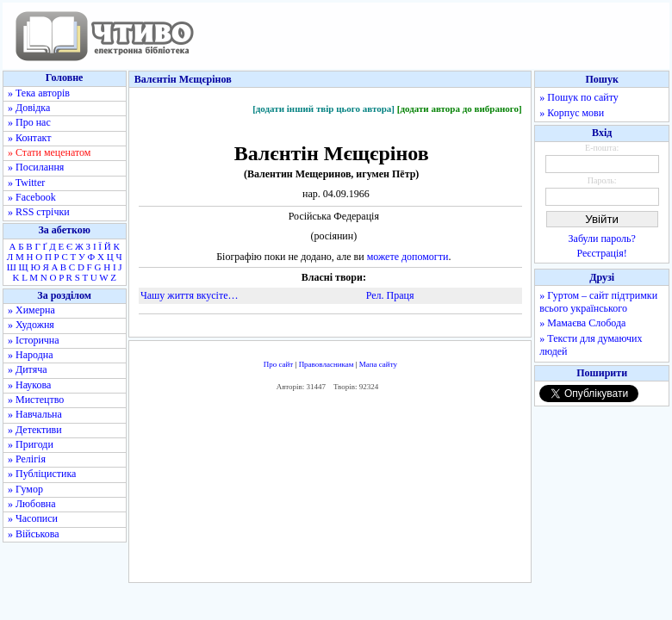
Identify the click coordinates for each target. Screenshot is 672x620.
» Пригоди (31, 444)
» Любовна (32, 504)
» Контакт (29, 138)
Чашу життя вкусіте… (189, 295)
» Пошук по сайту (579, 97)
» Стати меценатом (49, 152)
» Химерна (31, 310)
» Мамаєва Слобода (582, 323)
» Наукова (29, 385)
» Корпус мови (572, 113)
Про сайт (279, 364)
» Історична (34, 340)
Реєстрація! (602, 253)
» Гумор (25, 489)
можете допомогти (408, 257)
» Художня (31, 325)
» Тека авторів (39, 93)
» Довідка (29, 108)
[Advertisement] (330, 492)
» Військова (34, 534)
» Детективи (35, 430)
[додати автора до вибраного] (460, 108)
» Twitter (26, 183)
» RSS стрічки (39, 212)
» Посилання (36, 167)
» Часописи (33, 518)
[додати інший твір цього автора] (324, 108)
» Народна (31, 355)
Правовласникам (327, 364)
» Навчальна (35, 414)
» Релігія (27, 459)
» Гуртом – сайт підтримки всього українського (598, 302)
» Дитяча (28, 369)
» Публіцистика (42, 474)
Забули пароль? (602, 239)
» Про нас (29, 122)
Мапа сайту (378, 364)
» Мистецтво (36, 400)
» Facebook (32, 197)
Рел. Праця (390, 295)
